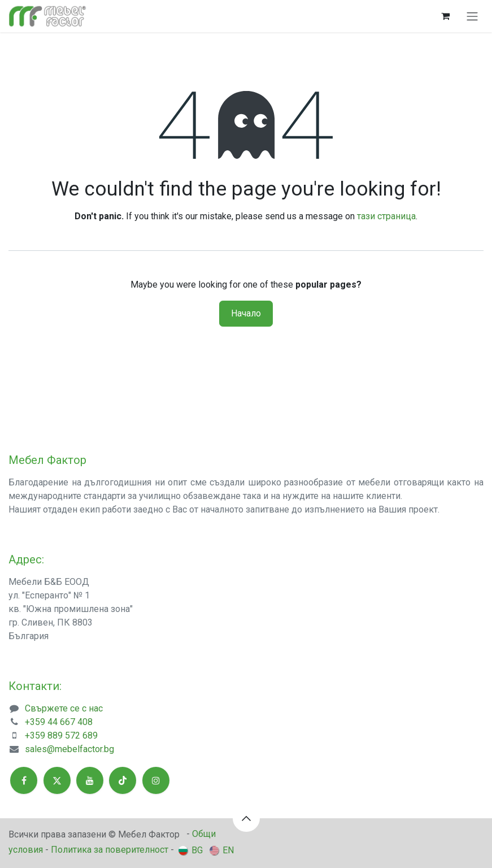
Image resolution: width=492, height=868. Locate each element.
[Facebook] (24, 780)
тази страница (386, 216)
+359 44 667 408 (59, 722)
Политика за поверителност (110, 850)
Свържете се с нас (64, 708)
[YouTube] (90, 780)
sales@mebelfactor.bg (69, 749)
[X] (57, 780)
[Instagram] (156, 780)
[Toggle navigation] (472, 16)
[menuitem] (191, 850)
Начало (246, 313)
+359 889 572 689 (61, 735)
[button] (246, 818)
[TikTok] (123, 780)
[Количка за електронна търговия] (445, 16)
